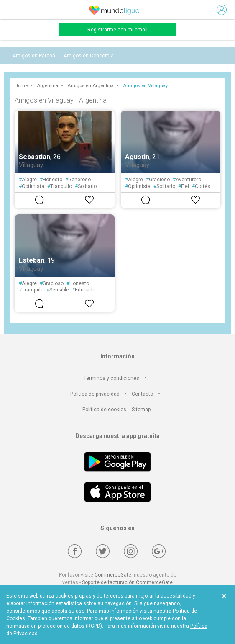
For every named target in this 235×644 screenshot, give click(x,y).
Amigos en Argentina (91, 86)
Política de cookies (104, 410)
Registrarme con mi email (117, 30)
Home (21, 86)
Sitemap (141, 410)
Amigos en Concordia (89, 56)
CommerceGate (113, 575)
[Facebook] (75, 551)
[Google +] (159, 551)
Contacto (142, 394)
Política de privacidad (95, 394)
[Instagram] (131, 551)
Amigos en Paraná (34, 56)
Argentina (47, 86)
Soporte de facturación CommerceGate (127, 582)
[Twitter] (103, 551)
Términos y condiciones (111, 378)
